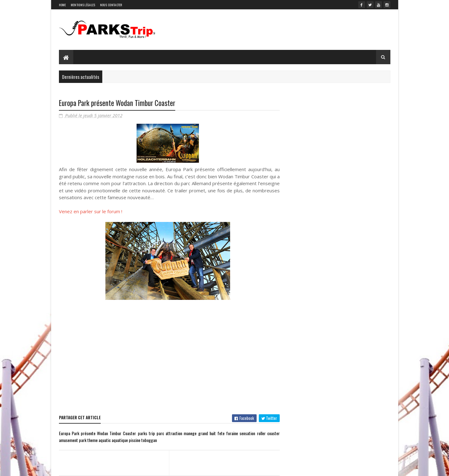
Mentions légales (83, 5)
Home (63, 5)
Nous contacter (111, 5)
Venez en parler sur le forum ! (91, 211)
